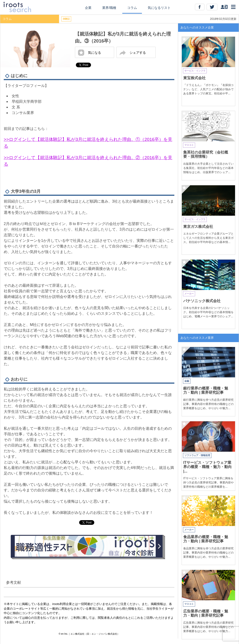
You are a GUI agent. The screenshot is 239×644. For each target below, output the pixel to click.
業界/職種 (109, 8)
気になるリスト (159, 8)
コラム (132, 8)
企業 (88, 8)
